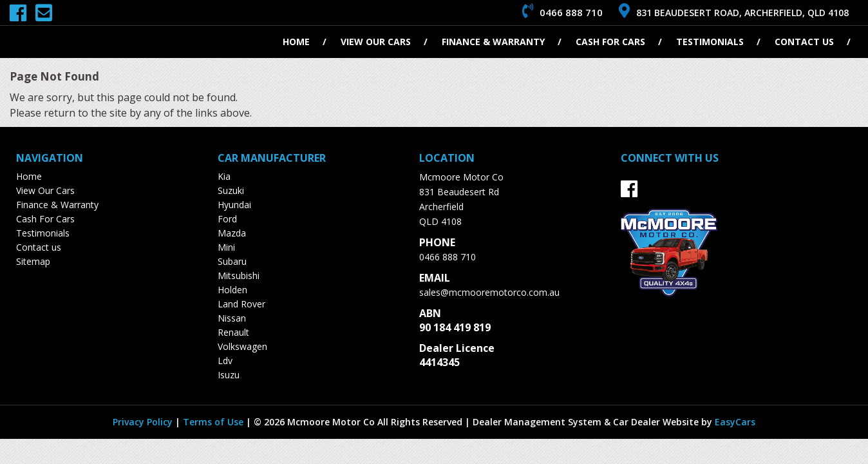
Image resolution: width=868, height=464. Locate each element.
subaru (232, 261)
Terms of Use (214, 422)
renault (233, 332)
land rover (241, 304)
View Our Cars (376, 42)
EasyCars (735, 422)
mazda (232, 233)
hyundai (234, 205)
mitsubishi (239, 275)
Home (296, 42)
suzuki (231, 190)
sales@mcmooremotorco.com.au (489, 292)
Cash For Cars (610, 42)
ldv (225, 361)
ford (227, 219)
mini (226, 247)
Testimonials (710, 42)
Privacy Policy (144, 422)
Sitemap (33, 261)
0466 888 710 (448, 257)
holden (232, 290)
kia (224, 176)
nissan (232, 318)
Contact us (804, 42)
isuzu (229, 375)
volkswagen (242, 346)
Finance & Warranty (493, 42)
